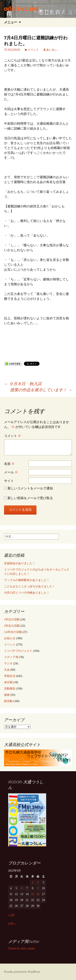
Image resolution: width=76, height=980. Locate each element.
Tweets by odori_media (21, 948)
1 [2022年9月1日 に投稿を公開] (33, 882)
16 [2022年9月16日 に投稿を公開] (38, 894)
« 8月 (11, 915)
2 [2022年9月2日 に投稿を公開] (38, 882)
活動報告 (10, 689)
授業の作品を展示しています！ (41, 390)
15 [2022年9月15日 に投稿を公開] (33, 894)
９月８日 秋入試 (23, 384)
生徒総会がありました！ (20, 563)
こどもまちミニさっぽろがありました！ (30, 586)
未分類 (8, 682)
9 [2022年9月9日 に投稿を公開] (38, 888)
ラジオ (8, 663)
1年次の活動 (12, 619)
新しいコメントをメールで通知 (30, 488)
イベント (33, 50)
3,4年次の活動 (13, 632)
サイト (9, 481)
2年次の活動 (12, 626)
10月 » (12, 924)
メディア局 (11, 657)
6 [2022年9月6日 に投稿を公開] (22, 888)
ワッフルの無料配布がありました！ (27, 580)
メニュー (11, 22)
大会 (7, 670)
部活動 (8, 701)
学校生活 (10, 676)
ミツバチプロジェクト (18, 651)
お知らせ (10, 638)
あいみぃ (52, 50)
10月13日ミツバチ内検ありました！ (27, 593)
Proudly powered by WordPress (22, 972)
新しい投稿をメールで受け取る (30, 498)
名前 (9, 464)
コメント (13, 436)
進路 (7, 695)
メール (11, 472)
